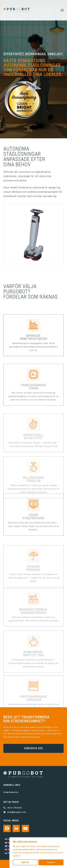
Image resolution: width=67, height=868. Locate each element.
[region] (38, 853)
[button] (62, 10)
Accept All (51, 862)
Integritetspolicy (11, 792)
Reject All (25, 862)
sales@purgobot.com (16, 812)
